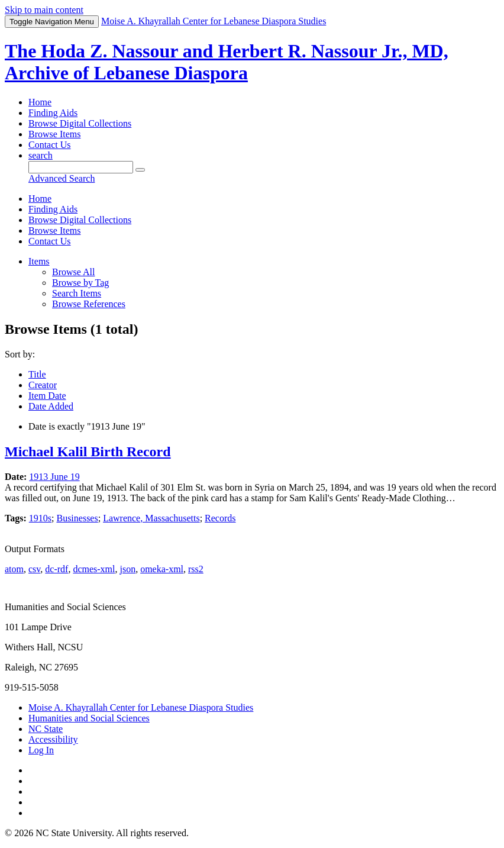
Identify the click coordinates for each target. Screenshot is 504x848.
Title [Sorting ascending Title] (37, 374)
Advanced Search (62, 178)
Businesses (77, 518)
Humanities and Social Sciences (89, 718)
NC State (46, 729)
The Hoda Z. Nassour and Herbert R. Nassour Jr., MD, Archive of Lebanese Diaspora (227, 62)
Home (40, 102)
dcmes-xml (94, 569)
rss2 (196, 569)
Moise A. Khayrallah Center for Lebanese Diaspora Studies (141, 707)
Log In (41, 750)
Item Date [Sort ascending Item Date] (47, 396)
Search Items (77, 293)
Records (220, 518)
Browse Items (54, 134)
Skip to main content (44, 10)
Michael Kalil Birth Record (88, 452)
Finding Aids (53, 113)
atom (14, 569)
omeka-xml (162, 569)
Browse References (89, 304)
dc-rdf (56, 569)
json (127, 569)
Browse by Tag (80, 283)
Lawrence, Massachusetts (151, 518)
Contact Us (50, 145)
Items (39, 261)
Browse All (73, 272)
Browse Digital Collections (80, 123)
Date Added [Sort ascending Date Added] (51, 406)
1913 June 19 (54, 477)
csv (34, 569)
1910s (40, 518)
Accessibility (53, 739)
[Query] (81, 167)
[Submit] (140, 170)
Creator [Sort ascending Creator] (43, 385)
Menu (52, 22)
